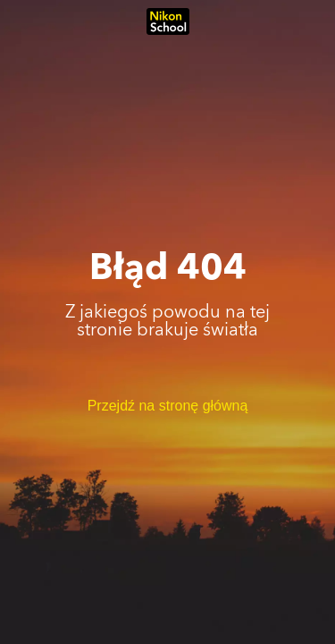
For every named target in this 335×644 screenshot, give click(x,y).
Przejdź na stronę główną (168, 406)
